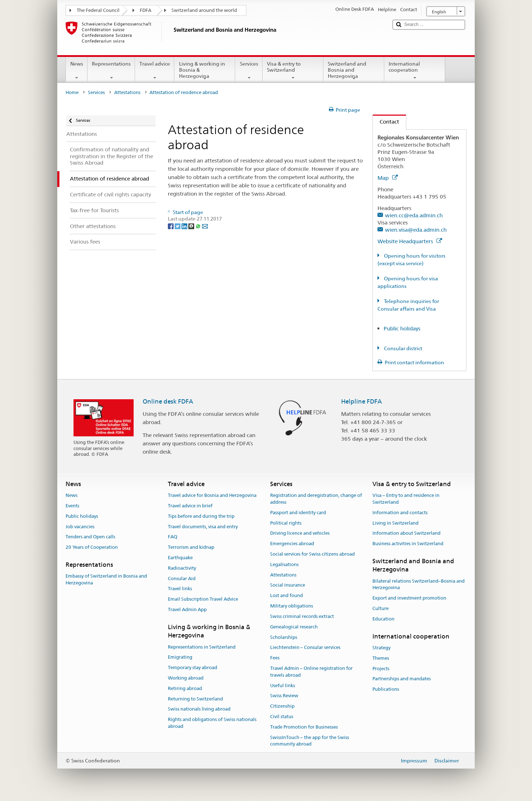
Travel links (180, 589)
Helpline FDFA (361, 401)
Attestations (127, 92)
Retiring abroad (185, 688)
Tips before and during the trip (201, 516)
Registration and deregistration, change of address (316, 499)
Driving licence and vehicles (300, 533)
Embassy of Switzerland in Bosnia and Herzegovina (106, 580)
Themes (381, 658)
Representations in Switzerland (202, 647)
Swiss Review (284, 696)
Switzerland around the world (204, 10)
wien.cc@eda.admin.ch (414, 215)
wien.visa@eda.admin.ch (416, 230)
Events (72, 506)
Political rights (286, 523)
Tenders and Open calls (90, 537)
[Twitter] (178, 226)
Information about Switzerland (406, 533)
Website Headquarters (410, 241)
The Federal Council (98, 10)
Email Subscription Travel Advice (203, 599)
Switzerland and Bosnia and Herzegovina (354, 71)
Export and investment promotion (409, 598)
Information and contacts (400, 513)
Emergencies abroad (292, 544)
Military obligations (292, 606)
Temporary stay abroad (193, 667)
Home (72, 92)
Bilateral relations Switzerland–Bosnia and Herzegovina (419, 584)
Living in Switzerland (395, 523)
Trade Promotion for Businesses (304, 727)
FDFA (146, 10)
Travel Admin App (187, 609)
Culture (381, 608)
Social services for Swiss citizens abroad (312, 554)
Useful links (283, 686)
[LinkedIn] (185, 226)
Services (249, 71)
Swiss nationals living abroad (199, 709)
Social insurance (288, 585)
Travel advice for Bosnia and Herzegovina (212, 495)
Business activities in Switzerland (408, 544)
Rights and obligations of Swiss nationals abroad (212, 723)
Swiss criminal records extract (302, 616)
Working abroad (186, 678)
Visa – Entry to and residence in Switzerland (406, 499)
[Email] (205, 226)
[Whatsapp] (199, 226)
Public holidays (402, 328)
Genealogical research (294, 627)
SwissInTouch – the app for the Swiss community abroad (310, 741)
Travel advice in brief (190, 506)
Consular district (403, 348)
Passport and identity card (298, 513)
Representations (111, 71)
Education (383, 619)
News (77, 71)
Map (388, 178)
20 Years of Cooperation (92, 547)
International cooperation (415, 71)
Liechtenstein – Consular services (305, 648)
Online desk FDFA (168, 401)
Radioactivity (182, 568)
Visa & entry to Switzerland (293, 71)
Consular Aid (182, 578)
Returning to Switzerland (195, 699)
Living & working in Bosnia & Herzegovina (205, 71)
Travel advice (155, 71)
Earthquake (180, 558)
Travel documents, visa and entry (203, 527)
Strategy (381, 648)
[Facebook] (171, 226)
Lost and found (287, 596)
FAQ (173, 537)
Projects (381, 669)
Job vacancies (80, 527)
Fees (275, 658)
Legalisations (284, 564)
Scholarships (284, 637)
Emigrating (180, 657)
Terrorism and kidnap (191, 547)
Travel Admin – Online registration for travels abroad (311, 672)
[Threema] (192, 226)
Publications (386, 689)
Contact (386, 122)
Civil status (282, 717)
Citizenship (282, 706)
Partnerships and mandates (402, 679)
